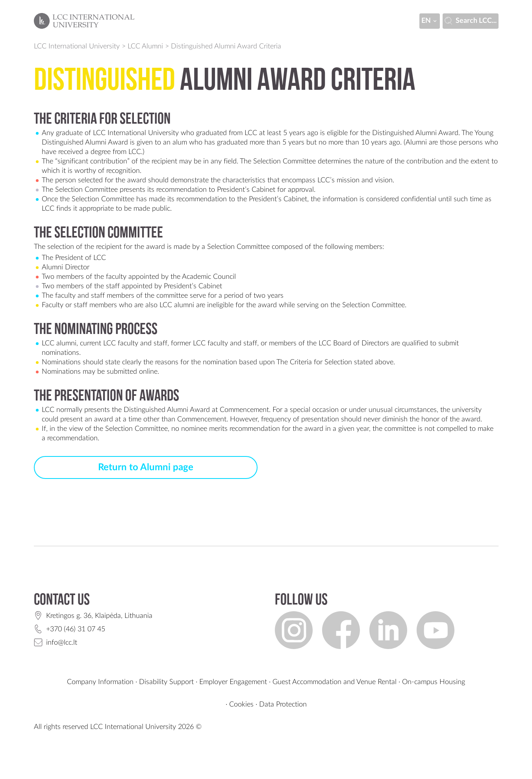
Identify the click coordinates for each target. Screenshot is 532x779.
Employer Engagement (233, 682)
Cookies (241, 705)
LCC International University (77, 46)
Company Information (100, 682)
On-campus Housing (434, 682)
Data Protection (283, 705)
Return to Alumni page (146, 467)
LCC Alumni (145, 46)
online (148, 372)
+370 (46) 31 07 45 (76, 629)
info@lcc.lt (62, 643)
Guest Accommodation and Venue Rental (335, 682)
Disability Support (166, 682)
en (430, 21)
